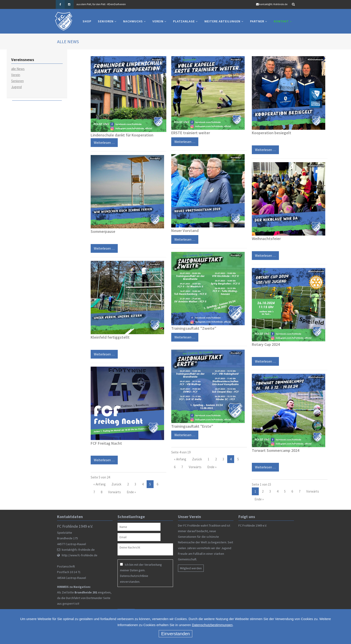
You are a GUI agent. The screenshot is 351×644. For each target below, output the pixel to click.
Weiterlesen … (103, 247)
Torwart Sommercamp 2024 (276, 450)
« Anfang (100, 484)
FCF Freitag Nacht (106, 443)
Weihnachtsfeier (266, 239)
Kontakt (281, 21)
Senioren (106, 21)
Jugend (16, 87)
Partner (257, 21)
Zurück (116, 484)
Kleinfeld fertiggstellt (110, 337)
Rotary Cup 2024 (266, 344)
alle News (18, 69)
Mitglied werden (191, 568)
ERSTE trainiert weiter (191, 133)
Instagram (69, 4)
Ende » (131, 492)
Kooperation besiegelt (272, 133)
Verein (158, 21)
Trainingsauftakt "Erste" (192, 426)
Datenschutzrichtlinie (134, 576)
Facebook (60, 4)
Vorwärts (115, 492)
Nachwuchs (133, 21)
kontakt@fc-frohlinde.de (273, 4)
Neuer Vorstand (185, 231)
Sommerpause (103, 231)
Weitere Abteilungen (222, 21)
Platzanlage (184, 21)
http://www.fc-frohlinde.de (80, 555)
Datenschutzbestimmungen (212, 625)
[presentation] (146, 598)
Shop (87, 21)
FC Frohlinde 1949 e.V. (253, 525)
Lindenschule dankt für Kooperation (122, 135)
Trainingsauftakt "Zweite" (194, 328)
